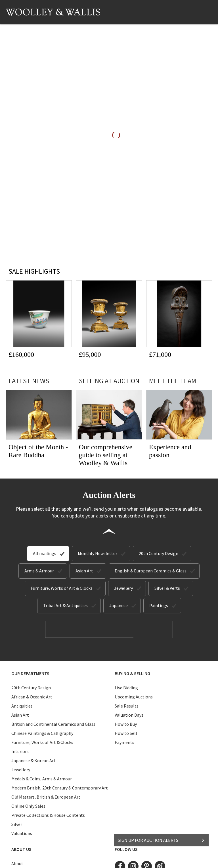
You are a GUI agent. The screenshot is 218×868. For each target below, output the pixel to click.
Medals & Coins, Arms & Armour (42, 778)
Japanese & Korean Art (33, 760)
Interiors (20, 751)
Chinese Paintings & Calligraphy (42, 733)
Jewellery (123, 588)
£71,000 (160, 354)
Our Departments (30, 673)
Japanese (119, 605)
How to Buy (126, 724)
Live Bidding (126, 687)
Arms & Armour (39, 571)
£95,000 (90, 354)
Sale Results (127, 706)
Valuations (22, 833)
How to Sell (126, 733)
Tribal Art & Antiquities (65, 605)
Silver (17, 824)
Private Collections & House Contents (48, 815)
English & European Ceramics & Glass (151, 571)
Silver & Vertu (167, 588)
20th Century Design (159, 553)
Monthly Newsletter (98, 553)
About (17, 863)
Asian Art (84, 571)
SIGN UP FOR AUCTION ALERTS (161, 839)
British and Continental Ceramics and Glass (53, 724)
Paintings (159, 605)
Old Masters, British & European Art (46, 797)
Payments (124, 742)
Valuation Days (129, 715)
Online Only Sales (28, 806)
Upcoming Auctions (134, 696)
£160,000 (21, 354)
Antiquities (22, 706)
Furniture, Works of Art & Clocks (62, 588)
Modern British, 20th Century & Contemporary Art (60, 787)
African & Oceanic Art (32, 696)
